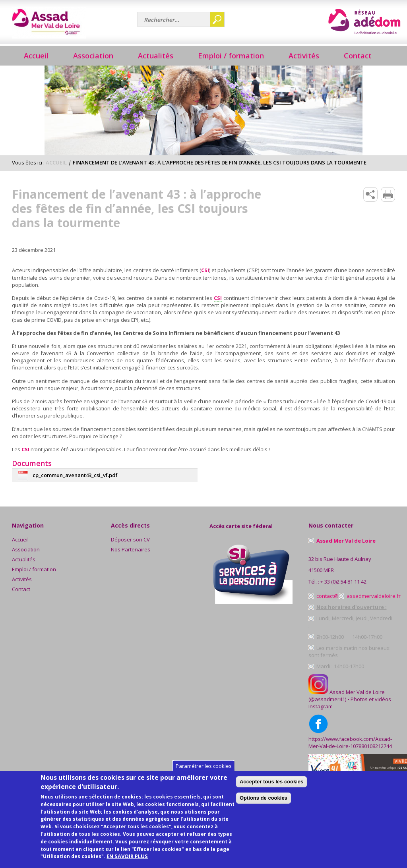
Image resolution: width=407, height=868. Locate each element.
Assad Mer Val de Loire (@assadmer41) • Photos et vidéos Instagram (350, 699)
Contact (358, 56)
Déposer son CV (130, 539)
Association (26, 549)
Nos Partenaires (131, 549)
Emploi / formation (34, 569)
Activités (22, 579)
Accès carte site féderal (241, 526)
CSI (205, 270)
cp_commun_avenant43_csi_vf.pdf (75, 475)
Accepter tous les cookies (329, 790)
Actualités (156, 56)
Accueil (36, 56)
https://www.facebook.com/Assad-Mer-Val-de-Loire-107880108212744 (350, 742)
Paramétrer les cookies (204, 774)
